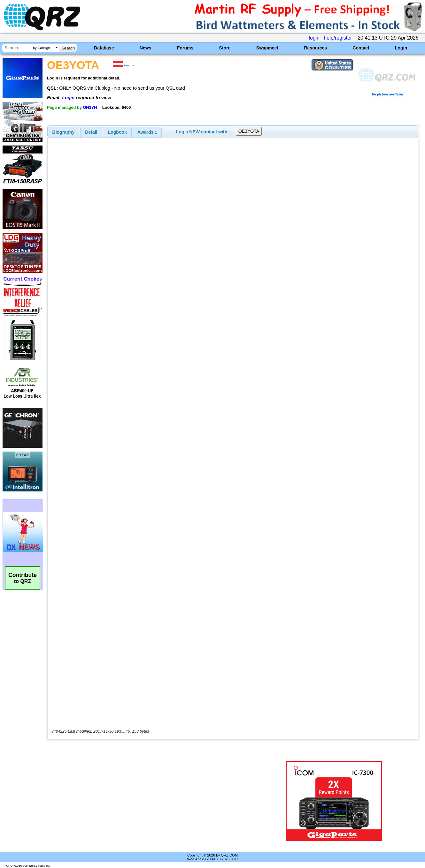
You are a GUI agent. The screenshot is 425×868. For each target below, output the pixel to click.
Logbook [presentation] (117, 132)
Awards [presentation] (147, 132)
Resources (315, 48)
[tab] (64, 132)
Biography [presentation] (64, 132)
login (314, 38)
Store (225, 48)
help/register (338, 38)
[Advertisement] (152, 801)
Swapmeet (267, 48)
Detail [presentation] (91, 132)
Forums (185, 48)
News (146, 48)
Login (401, 48)
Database (104, 48)
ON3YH (90, 107)
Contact (361, 48)
